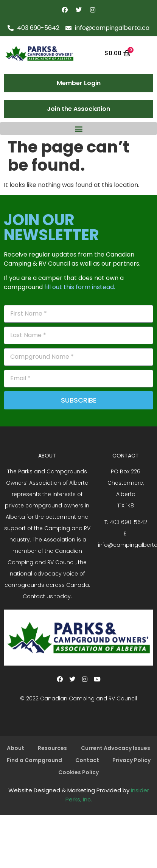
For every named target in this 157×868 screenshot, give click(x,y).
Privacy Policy (131, 760)
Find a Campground (34, 760)
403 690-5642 (128, 522)
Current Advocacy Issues (116, 748)
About (16, 748)
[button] (78, 128)
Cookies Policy (78, 772)
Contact (87, 760)
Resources (52, 748)
